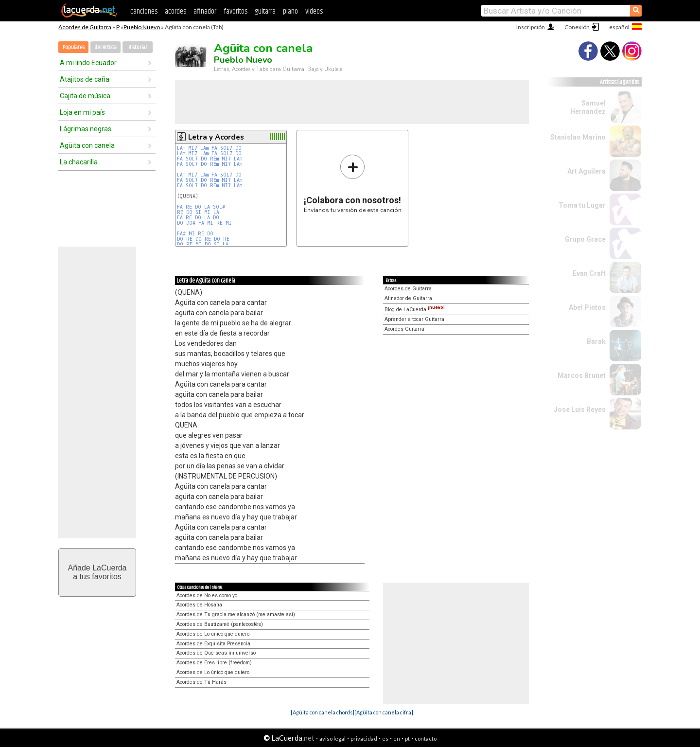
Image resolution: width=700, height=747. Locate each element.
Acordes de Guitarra (85, 27)
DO (238, 148)
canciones (144, 11)
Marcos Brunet (582, 375)
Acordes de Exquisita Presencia (213, 644)
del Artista (105, 47)
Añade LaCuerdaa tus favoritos (97, 572)
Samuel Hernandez (588, 107)
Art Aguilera (586, 171)
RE (189, 207)
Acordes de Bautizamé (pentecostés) (220, 624)
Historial (138, 47)
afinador (205, 11)
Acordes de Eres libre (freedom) (214, 663)
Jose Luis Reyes (580, 409)
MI (207, 212)
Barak (596, 341)
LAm (181, 148)
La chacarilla (79, 162)
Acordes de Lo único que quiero (213, 634)
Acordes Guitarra (404, 329)
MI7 (193, 148)
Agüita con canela (87, 145)
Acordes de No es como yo (207, 596)
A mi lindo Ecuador (88, 63)
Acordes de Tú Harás (201, 682)
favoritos (236, 11)
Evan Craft (589, 273)
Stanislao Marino (578, 137)
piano (290, 11)
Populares (74, 47)
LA (207, 207)
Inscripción (531, 27)
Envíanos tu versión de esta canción (353, 184)
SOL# (219, 207)
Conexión (577, 27)
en (397, 738)
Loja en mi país (82, 112)
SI (198, 212)
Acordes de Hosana (199, 605)
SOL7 (226, 148)
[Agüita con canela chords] (323, 712)
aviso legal (332, 738)
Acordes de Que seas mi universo (216, 653)
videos (314, 11)
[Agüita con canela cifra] (384, 712)
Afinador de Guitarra (408, 298)
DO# (191, 223)
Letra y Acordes (216, 137)
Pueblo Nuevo (142, 27)
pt (407, 738)
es (385, 738)
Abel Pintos (587, 307)
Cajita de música (85, 96)
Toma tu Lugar (582, 205)
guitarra (265, 11)
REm (214, 159)
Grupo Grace (585, 239)
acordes (175, 11)
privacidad (364, 738)
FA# (181, 234)
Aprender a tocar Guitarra (414, 319)
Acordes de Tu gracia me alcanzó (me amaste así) (236, 614)
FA (214, 148)
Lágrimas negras (86, 129)
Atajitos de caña (85, 79)
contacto (426, 738)
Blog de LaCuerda (415, 310)
